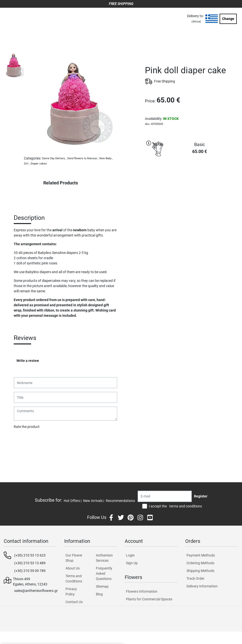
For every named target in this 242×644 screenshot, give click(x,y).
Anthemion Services (104, 558)
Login (130, 555)
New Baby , (106, 158)
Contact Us (74, 602)
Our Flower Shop (74, 558)
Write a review (28, 361)
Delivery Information (202, 586)
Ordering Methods (200, 563)
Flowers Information (142, 591)
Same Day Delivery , (54, 158)
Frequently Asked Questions (104, 573)
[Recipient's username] (165, 496)
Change (228, 19)
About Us (73, 568)
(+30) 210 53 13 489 (30, 563)
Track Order (195, 578)
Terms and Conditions (74, 579)
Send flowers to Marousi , (83, 158)
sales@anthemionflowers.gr (36, 591)
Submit (22, 440)
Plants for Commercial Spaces (149, 599)
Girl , (27, 164)
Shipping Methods (200, 571)
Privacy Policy (71, 592)
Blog (99, 594)
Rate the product (27, 427)
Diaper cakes (39, 164)
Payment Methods (201, 555)
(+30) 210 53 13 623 (30, 555)
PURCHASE (191, 176)
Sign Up (132, 563)
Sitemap (102, 586)
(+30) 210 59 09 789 (30, 571)
